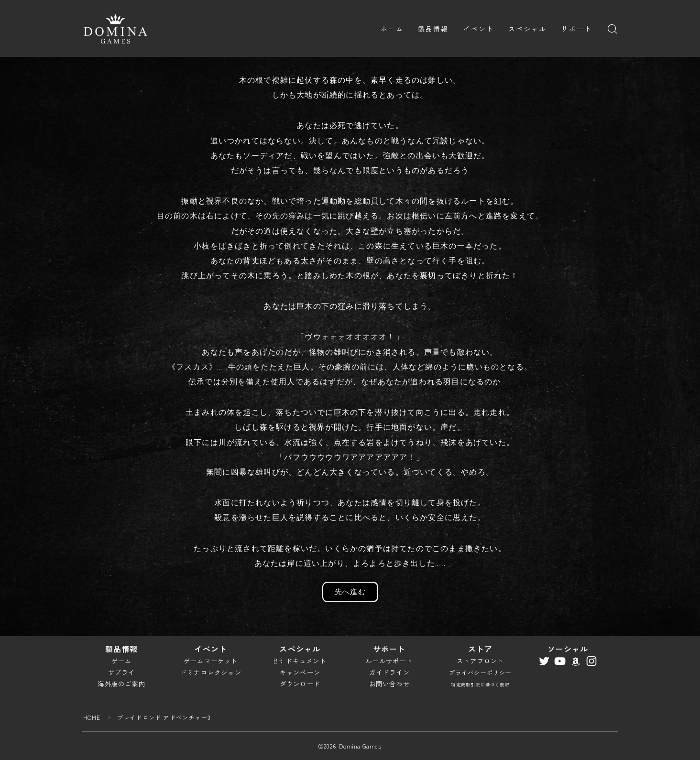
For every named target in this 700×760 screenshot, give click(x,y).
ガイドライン (389, 672)
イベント (479, 29)
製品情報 (433, 29)
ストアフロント (480, 661)
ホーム (392, 29)
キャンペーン (300, 672)
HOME (92, 717)
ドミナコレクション (211, 672)
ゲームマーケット (211, 661)
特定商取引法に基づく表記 (480, 684)
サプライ (122, 672)
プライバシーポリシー (481, 672)
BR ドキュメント (300, 661)
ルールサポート (389, 661)
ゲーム (122, 661)
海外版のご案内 (121, 684)
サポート (577, 29)
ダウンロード (300, 684)
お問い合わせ (389, 684)
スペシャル (528, 29)
